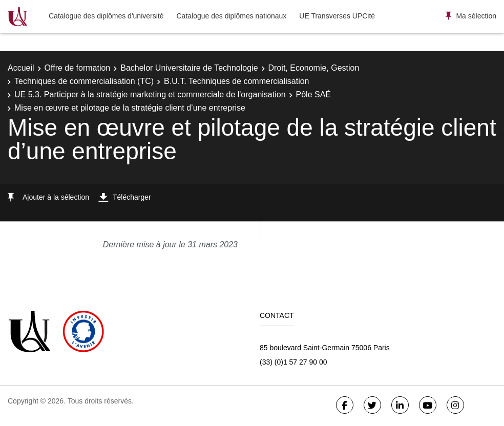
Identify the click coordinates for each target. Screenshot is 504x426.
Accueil (21, 68)
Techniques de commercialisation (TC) (84, 81)
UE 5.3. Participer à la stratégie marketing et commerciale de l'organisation (150, 94)
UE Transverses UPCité (337, 16)
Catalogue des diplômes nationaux (231, 16)
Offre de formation (78, 68)
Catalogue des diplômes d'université (106, 16)
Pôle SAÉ (313, 94)
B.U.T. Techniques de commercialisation (236, 81)
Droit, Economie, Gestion (314, 68)
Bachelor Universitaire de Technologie (189, 68)
